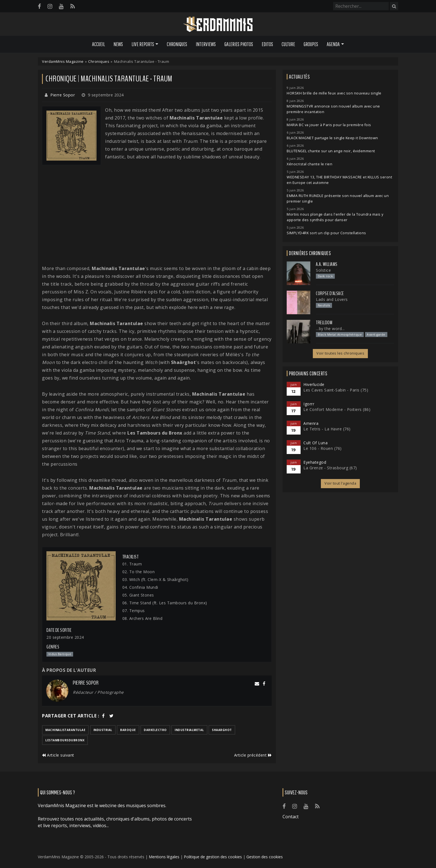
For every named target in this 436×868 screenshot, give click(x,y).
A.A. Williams (327, 264)
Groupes (311, 44)
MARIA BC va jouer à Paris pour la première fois (329, 125)
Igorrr (309, 404)
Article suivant (58, 755)
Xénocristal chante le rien (309, 164)
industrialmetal (189, 730)
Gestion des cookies (265, 857)
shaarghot (222, 730)
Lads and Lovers (332, 299)
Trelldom (324, 323)
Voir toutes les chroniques (340, 353)
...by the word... (330, 329)
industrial (103, 730)
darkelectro (155, 730)
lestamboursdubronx (65, 740)
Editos (267, 44)
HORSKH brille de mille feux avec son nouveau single (334, 93)
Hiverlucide (314, 384)
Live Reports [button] (143, 44)
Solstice (323, 270)
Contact (291, 817)
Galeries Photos (239, 44)
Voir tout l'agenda (340, 483)
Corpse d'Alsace (330, 293)
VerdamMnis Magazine (63, 61)
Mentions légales (164, 857)
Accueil (98, 44)
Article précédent (253, 755)
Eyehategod (315, 462)
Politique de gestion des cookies (213, 857)
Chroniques (177, 44)
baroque (128, 730)
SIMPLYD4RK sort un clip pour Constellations (326, 233)
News (118, 44)
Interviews (206, 44)
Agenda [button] (333, 44)
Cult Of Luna (315, 443)
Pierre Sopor (63, 95)
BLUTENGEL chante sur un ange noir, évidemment (331, 151)
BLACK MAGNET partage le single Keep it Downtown (332, 138)
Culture (288, 44)
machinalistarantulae (65, 730)
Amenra (311, 423)
